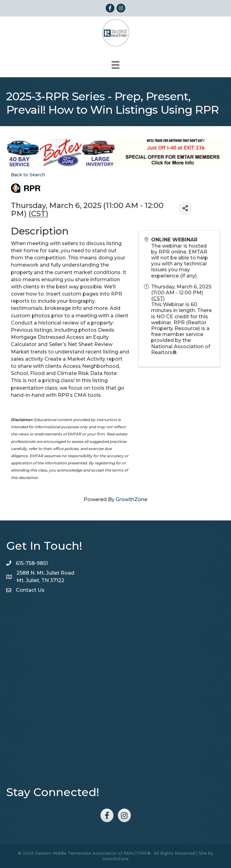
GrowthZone (132, 499)
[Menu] (115, 65)
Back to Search (28, 175)
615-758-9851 (32, 563)
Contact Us (30, 590)
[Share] (185, 209)
